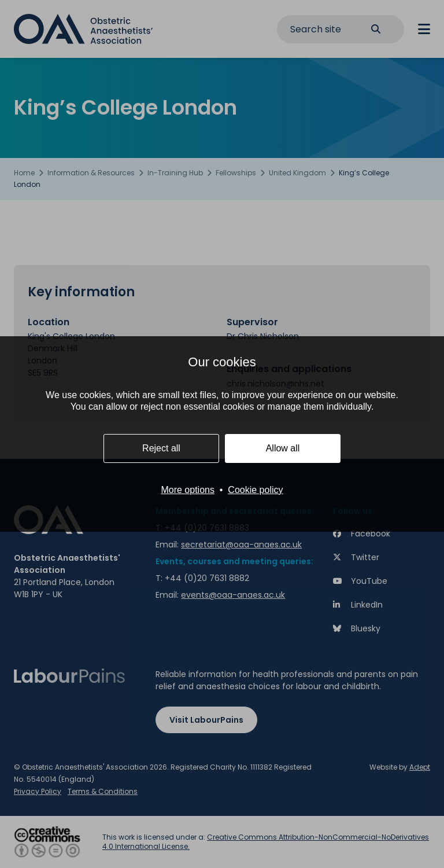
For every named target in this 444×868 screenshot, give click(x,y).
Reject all (161, 448)
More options (188, 490)
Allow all (283, 448)
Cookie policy (255, 490)
